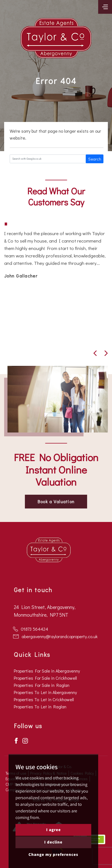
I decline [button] (53, 842)
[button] (95, 353)
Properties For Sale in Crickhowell (45, 678)
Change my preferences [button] (53, 854)
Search (95, 159)
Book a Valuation (56, 501)
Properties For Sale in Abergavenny (47, 671)
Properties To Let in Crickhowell (44, 699)
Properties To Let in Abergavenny (45, 692)
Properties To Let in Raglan (40, 707)
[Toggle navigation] (105, 6)
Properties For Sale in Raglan (42, 685)
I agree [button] (54, 830)
